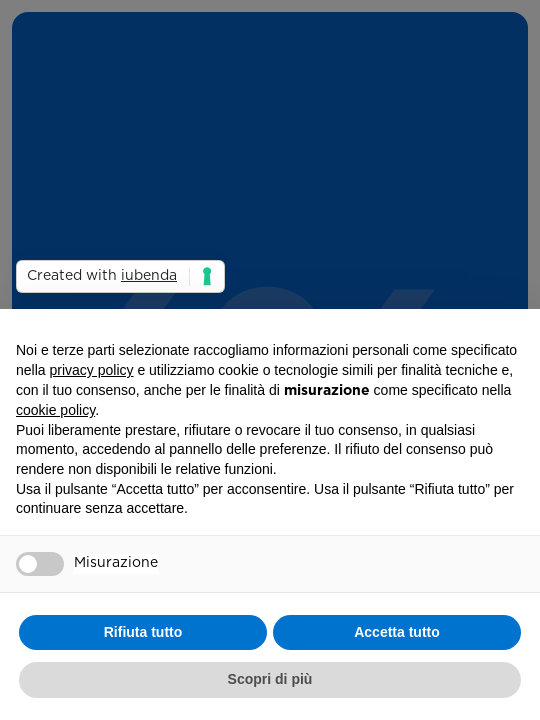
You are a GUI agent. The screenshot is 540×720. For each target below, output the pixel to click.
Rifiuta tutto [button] (143, 632)
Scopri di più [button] (270, 679)
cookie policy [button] (55, 410)
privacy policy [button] (91, 370)
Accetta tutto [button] (397, 632)
